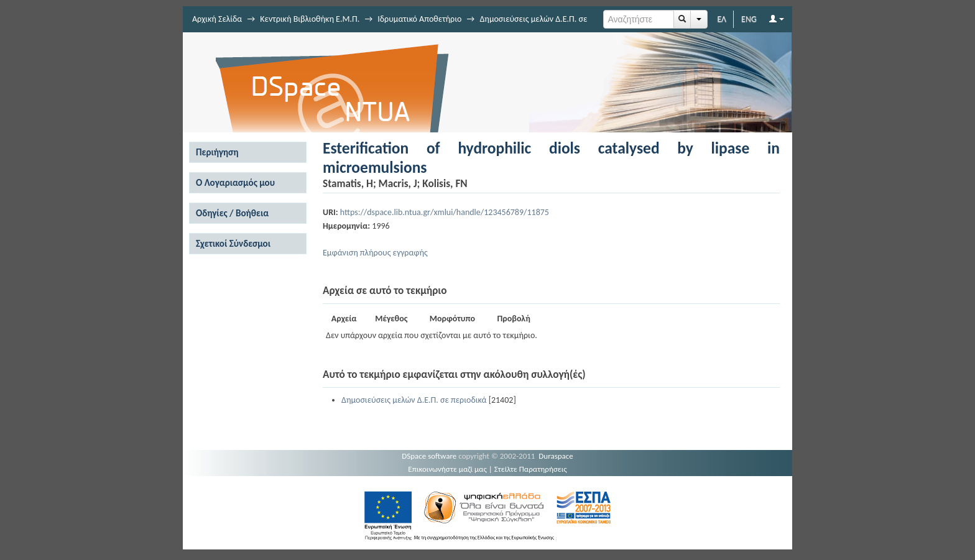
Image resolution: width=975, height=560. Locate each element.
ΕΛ (722, 19)
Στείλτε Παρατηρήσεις (531, 469)
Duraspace (556, 456)
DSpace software (429, 456)
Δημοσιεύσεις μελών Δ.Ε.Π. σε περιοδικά (414, 400)
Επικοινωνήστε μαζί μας (447, 469)
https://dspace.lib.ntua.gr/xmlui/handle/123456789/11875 (445, 212)
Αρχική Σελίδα (217, 19)
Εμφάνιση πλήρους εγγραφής (375, 253)
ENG (749, 19)
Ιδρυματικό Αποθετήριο (419, 19)
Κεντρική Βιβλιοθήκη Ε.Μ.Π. (310, 19)
